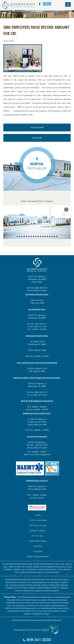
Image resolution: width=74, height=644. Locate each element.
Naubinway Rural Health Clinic (37, 413)
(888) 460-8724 (41, 288)
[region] (37, 222)
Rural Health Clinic (37, 309)
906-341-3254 (40, 489)
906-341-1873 (41, 368)
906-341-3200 (37, 640)
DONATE (47, 4)
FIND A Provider (38, 520)
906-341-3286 (40, 350)
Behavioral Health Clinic (37, 336)
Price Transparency (38, 556)
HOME (38, 515)
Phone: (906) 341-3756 (37, 424)
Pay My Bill (37, 138)
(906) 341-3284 (40, 447)
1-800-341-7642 (41, 445)
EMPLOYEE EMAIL (38, 541)
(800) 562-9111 (41, 324)
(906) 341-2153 (40, 326)
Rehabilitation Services (37, 481)
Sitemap (38, 551)
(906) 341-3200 (40, 290)
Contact (38, 546)
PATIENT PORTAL (38, 531)
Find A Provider (37, 127)
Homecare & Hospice (37, 436)
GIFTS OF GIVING (38, 525)
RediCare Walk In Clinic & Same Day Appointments (37, 378)
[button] (66, 210)
